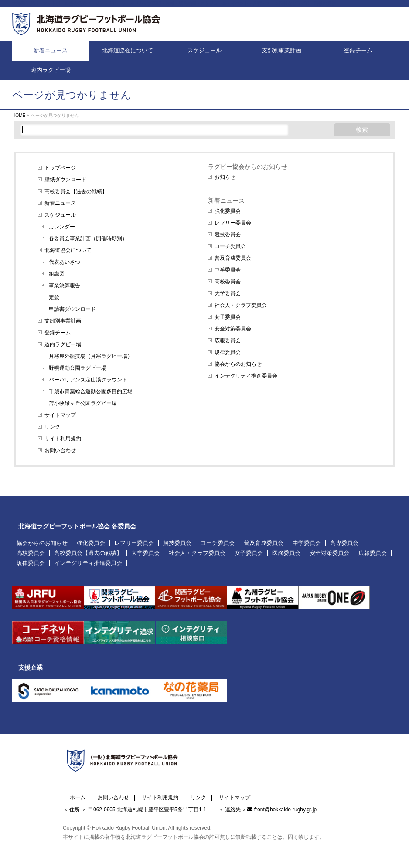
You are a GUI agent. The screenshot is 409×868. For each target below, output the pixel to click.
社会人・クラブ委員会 (241, 305)
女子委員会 (228, 317)
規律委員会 (228, 352)
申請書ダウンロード (72, 309)
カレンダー (62, 227)
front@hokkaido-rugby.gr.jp (285, 810)
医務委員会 (286, 553)
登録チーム (58, 333)
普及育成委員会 (233, 258)
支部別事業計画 (63, 321)
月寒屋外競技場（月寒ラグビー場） (91, 356)
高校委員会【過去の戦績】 (76, 191)
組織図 (57, 274)
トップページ (60, 168)
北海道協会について (68, 250)
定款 (54, 297)
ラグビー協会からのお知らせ (248, 167)
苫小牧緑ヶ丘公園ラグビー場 (83, 403)
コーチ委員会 (230, 246)
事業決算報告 (65, 286)
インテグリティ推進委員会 (246, 376)
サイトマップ (60, 415)
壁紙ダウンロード (65, 180)
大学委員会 (228, 293)
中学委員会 (228, 270)
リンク (52, 427)
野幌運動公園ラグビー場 (78, 368)
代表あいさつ (65, 262)
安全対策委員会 (233, 329)
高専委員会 (344, 543)
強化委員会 (228, 211)
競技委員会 (228, 235)
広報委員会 (228, 340)
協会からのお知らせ (238, 364)
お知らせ (225, 177)
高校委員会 (228, 282)
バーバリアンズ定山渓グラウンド (88, 380)
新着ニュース (60, 203)
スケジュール (60, 215)
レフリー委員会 (233, 223)
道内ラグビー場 (63, 344)
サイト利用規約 (63, 439)
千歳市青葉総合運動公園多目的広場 (91, 391)
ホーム (78, 798)
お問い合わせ (60, 450)
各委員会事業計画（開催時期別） (88, 238)
